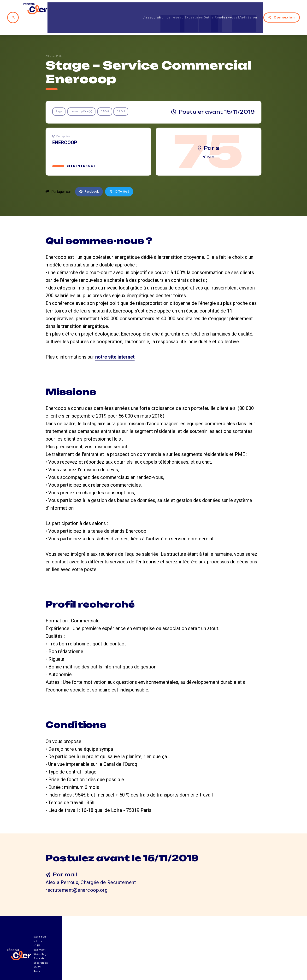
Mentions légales (246, 953)
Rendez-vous (221, 9)
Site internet (81, 150)
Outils (199, 9)
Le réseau (155, 9)
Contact (204, 953)
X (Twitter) (123, 176)
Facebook (90, 176)
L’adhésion (248, 9)
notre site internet (115, 341)
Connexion (282, 9)
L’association (128, 9)
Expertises (179, 9)
